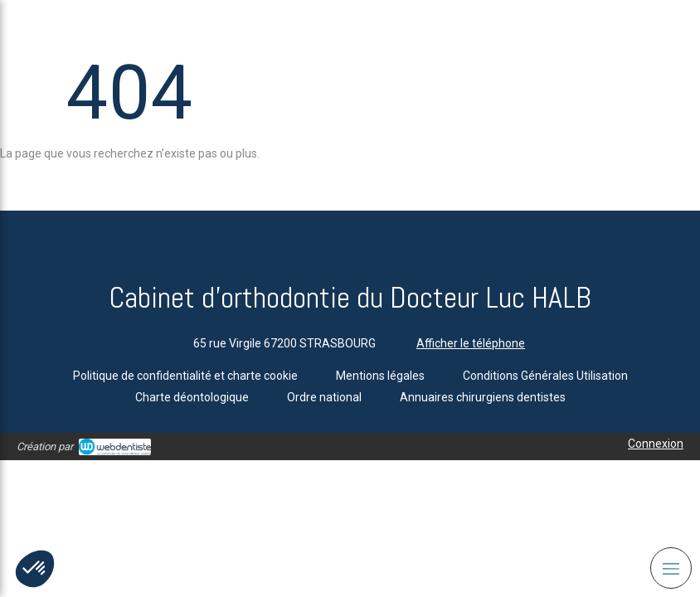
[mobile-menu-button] (671, 568)
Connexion (656, 444)
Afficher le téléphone (471, 343)
